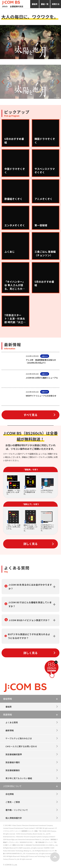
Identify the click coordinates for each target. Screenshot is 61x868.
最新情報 (10, 730)
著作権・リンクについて (17, 810)
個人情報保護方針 (14, 818)
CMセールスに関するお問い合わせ (21, 746)
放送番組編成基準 (14, 754)
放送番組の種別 (13, 762)
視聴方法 (56, 4)
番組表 (35, 4)
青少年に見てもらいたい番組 (19, 778)
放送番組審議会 (13, 770)
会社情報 (10, 794)
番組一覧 (45, 4)
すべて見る (30, 415)
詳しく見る (30, 544)
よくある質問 (12, 722)
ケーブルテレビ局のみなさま (19, 738)
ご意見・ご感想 (13, 802)
